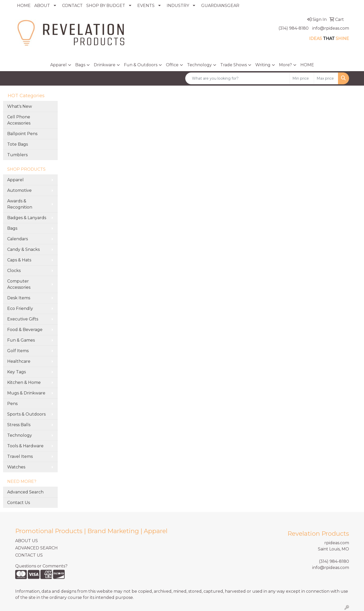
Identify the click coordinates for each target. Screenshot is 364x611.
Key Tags (16, 372)
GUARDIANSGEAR (220, 6)
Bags (80, 65)
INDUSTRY (178, 6)
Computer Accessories (19, 284)
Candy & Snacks (23, 249)
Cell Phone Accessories (19, 120)
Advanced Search (25, 492)
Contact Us (19, 503)
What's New (20, 106)
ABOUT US (27, 541)
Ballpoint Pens (22, 134)
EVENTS (146, 6)
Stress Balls (19, 425)
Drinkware (105, 65)
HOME (24, 6)
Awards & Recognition (20, 204)
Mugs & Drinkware (26, 393)
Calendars (18, 239)
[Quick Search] (238, 78)
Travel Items (20, 456)
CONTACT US (29, 555)
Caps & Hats (19, 260)
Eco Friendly (20, 308)
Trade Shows (234, 65)
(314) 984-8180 (294, 28)
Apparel (58, 65)
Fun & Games (21, 340)
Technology (199, 65)
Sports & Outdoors (26, 414)
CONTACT (72, 6)
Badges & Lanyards (27, 218)
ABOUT (42, 6)
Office (172, 65)
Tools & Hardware (25, 446)
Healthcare (19, 361)
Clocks (14, 271)
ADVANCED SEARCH (36, 548)
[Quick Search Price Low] (302, 78)
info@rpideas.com (331, 28)
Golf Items (18, 351)
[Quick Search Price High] (326, 78)
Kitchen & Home (24, 382)
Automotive (19, 190)
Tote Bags (18, 144)
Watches (16, 467)
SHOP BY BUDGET (106, 6)
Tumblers (17, 155)
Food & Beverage (25, 330)
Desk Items (19, 298)
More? (285, 65)
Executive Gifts (23, 319)
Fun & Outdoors (141, 65)
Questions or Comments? (41, 566)
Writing (263, 65)
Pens (12, 404)
